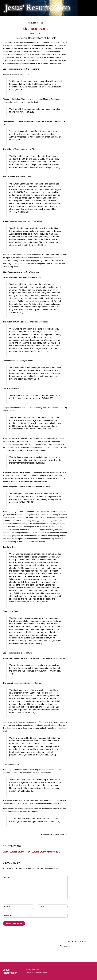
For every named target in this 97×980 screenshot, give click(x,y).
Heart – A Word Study (35, 852)
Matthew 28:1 (53, 852)
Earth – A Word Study (13, 852)
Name (7, 907)
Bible (32, 33)
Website (8, 916)
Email (41, 907)
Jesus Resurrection (34, 970)
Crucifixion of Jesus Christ (52, 835)
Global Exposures (41, 972)
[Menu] (91, 3)
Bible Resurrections (35, 29)
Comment (9, 877)
